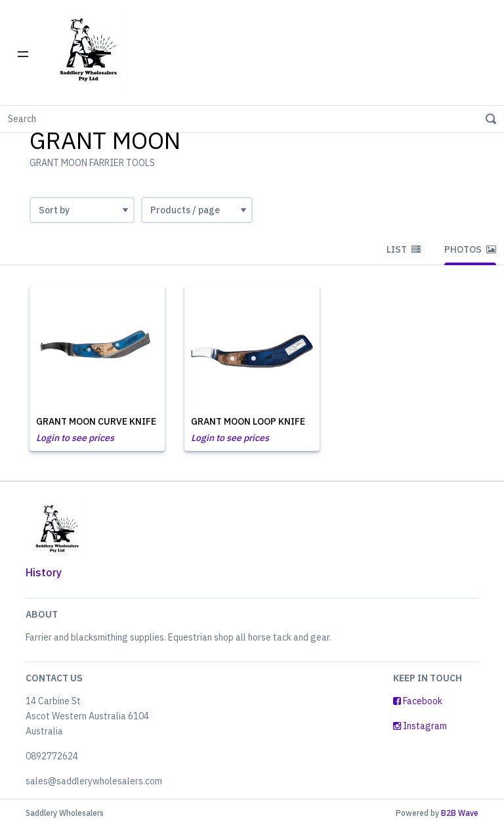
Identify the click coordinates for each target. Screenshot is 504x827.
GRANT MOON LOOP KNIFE (248, 421)
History (44, 572)
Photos (470, 249)
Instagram (420, 726)
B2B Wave (460, 813)
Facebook (418, 701)
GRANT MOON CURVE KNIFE (96, 421)
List (404, 249)
